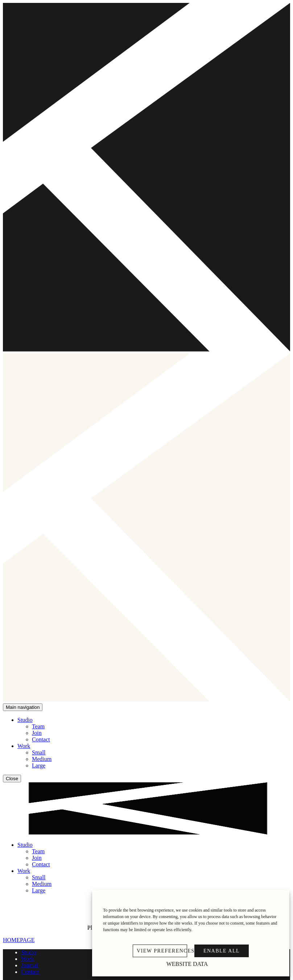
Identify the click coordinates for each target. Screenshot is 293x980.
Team (38, 726)
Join (37, 733)
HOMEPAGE (19, 940)
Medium (42, 759)
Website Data (187, 964)
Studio (25, 720)
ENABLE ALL (222, 951)
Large (39, 766)
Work (24, 746)
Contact (41, 739)
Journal (30, 965)
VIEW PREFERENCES (162, 951)
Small (39, 752)
